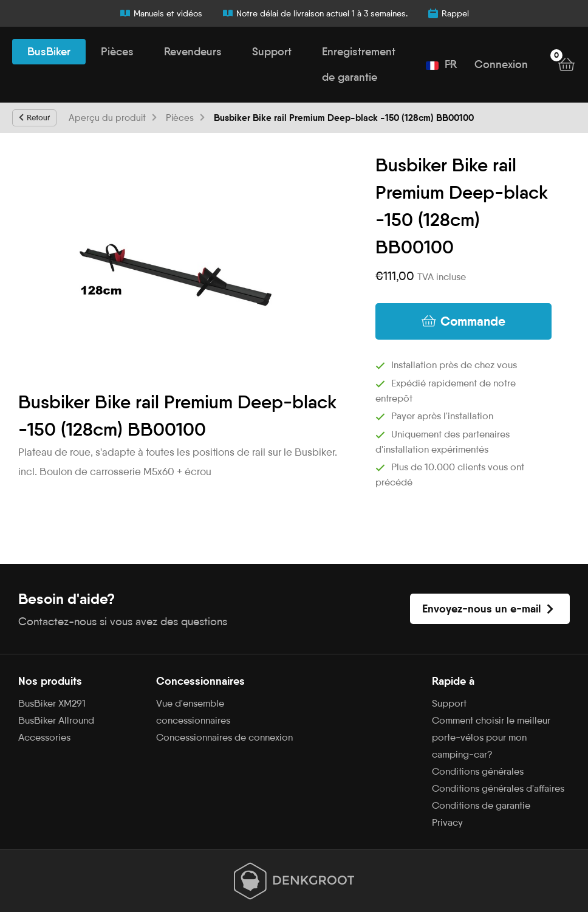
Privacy (447, 822)
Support (272, 52)
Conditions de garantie (481, 805)
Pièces (117, 52)
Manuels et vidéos (161, 13)
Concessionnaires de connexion (224, 737)
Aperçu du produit (107, 118)
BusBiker (49, 52)
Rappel (448, 13)
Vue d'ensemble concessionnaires (193, 712)
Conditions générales (478, 771)
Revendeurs (193, 52)
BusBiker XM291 (52, 703)
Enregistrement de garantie (359, 64)
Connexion (501, 64)
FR (441, 64)
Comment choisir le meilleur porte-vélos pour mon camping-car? (491, 737)
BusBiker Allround (56, 720)
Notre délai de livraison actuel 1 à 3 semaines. (315, 13)
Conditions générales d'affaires (498, 788)
